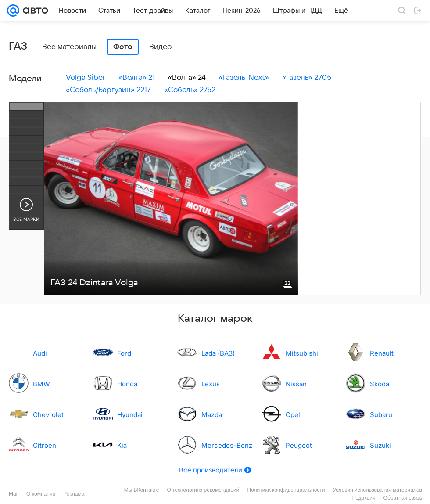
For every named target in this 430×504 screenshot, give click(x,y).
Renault (382, 353)
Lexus (211, 384)
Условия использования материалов (378, 490)
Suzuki (380, 445)
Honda (127, 384)
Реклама (74, 494)
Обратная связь (403, 498)
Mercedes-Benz (227, 445)
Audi (40, 353)
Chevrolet (48, 415)
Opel (293, 415)
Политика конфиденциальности (286, 490)
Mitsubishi (302, 353)
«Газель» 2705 (307, 78)
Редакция (364, 498)
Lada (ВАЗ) (218, 353)
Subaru (381, 415)
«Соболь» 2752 (190, 90)
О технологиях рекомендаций (203, 490)
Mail (14, 494)
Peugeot (299, 445)
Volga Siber (86, 78)
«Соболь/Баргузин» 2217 (108, 90)
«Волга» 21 (137, 78)
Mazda (212, 415)
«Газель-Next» (244, 78)
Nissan (296, 384)
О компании (41, 494)
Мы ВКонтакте (142, 490)
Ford (124, 353)
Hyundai (130, 415)
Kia (122, 445)
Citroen (45, 445)
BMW (41, 384)
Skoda (380, 384)
